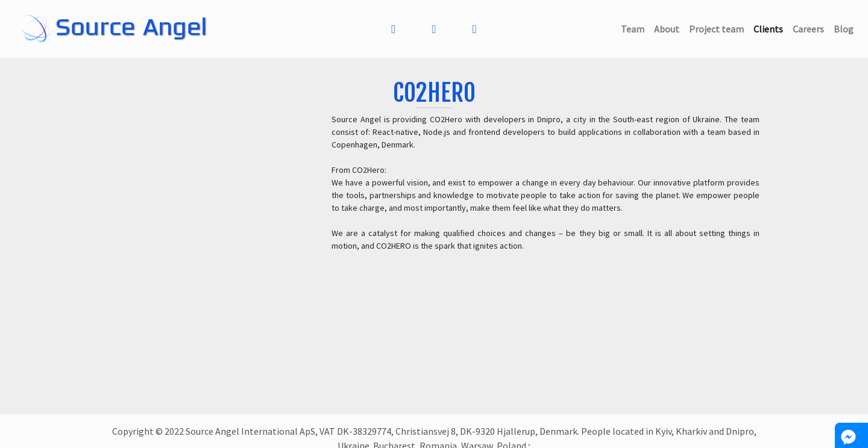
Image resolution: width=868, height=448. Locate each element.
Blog (846, 28)
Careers (811, 28)
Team (635, 28)
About (669, 28)
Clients (771, 28)
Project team (719, 28)
